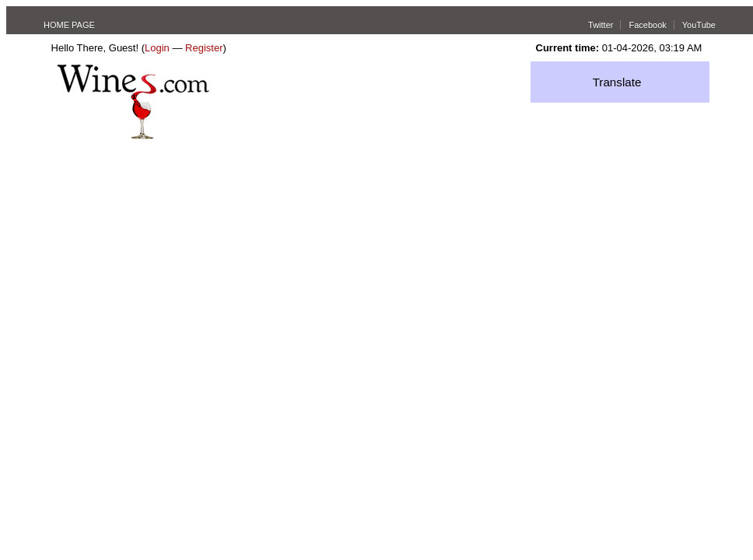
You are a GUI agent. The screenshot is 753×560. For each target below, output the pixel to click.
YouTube (699, 25)
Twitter (601, 25)
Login (157, 48)
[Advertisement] (376, 256)
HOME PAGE (69, 25)
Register (204, 48)
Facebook (647, 25)
